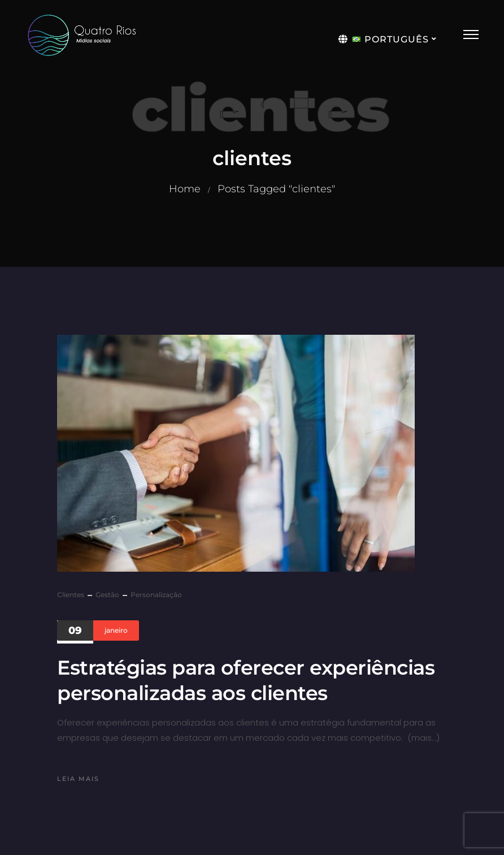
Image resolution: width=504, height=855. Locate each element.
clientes (71, 595)
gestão (107, 595)
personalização (156, 595)
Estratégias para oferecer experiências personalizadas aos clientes (246, 681)
